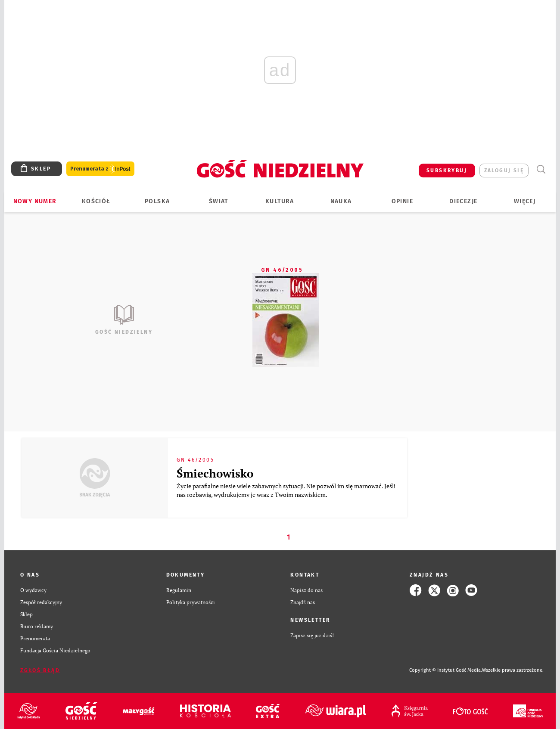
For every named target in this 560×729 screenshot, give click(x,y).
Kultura (280, 201)
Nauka (341, 201)
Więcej (525, 201)
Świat (219, 201)
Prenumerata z (100, 169)
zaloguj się (504, 171)
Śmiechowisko (215, 473)
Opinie (402, 201)
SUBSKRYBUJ (447, 171)
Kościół (96, 201)
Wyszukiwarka (541, 169)
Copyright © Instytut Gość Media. (446, 670)
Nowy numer (35, 201)
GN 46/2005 (282, 270)
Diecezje (463, 201)
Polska (157, 201)
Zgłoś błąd (40, 670)
